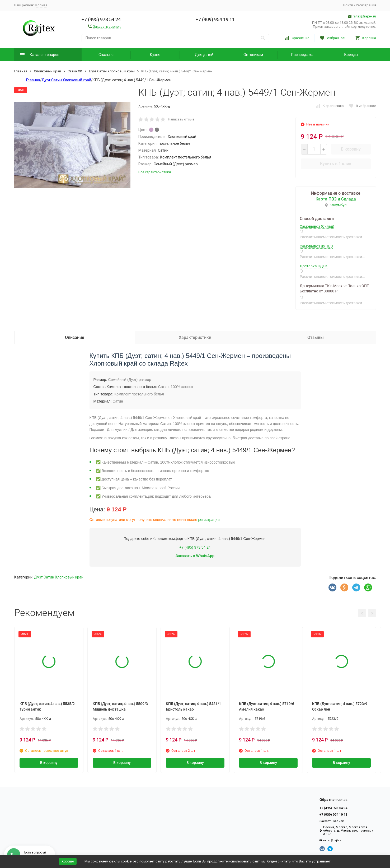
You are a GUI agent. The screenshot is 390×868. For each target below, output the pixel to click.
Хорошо (68, 861)
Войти (348, 5)
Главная (21, 71)
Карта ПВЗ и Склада (336, 199)
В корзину (351, 149)
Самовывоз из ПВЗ (316, 246)
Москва (41, 5)
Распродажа (302, 55)
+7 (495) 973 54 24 (195, 547)
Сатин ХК (75, 71)
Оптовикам (253, 55)
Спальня (106, 55)
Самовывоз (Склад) (317, 226)
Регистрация (366, 5)
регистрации (209, 520)
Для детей (204, 55)
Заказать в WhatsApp (195, 556)
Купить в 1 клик (336, 164)
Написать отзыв (181, 119)
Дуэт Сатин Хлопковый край (112, 71)
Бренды (351, 55)
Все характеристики (155, 172)
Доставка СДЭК (314, 266)
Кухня (155, 55)
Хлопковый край (47, 71)
